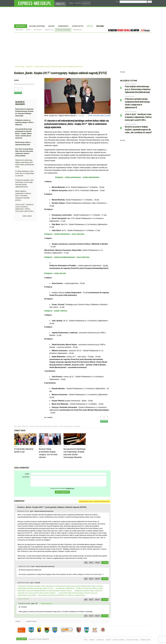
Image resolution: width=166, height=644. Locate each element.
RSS (86, 640)
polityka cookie (145, 640)
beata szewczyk (48, 426)
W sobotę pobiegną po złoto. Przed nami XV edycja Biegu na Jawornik (25, 173)
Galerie (51, 26)
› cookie (117, 2)
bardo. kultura (59, 426)
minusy (97, 563)
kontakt (108, 640)
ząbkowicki (86, 3)
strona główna (20, 67)
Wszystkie (19, 30)
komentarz (26, 477)
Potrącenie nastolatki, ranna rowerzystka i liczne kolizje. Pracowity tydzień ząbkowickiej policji (24, 183)
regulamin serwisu (132, 640)
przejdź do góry (31, 621)
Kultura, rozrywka (37, 26)
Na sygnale (38, 30)
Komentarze (63, 26)
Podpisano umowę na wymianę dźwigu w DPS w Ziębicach (24, 122)
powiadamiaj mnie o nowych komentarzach (94, 501)
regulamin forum (70, 488)
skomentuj (105, 563)
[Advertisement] (83, 49)
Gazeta (90, 26)
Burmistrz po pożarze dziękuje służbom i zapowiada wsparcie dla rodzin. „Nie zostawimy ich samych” (138, 130)
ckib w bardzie (68, 426)
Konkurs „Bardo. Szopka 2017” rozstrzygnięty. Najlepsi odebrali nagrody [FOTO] (59, 67)
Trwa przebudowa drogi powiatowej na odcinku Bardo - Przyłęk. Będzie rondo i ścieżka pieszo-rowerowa (24, 133)
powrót (18, 621)
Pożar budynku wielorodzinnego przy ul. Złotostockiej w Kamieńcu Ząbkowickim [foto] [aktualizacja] (138, 89)
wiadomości (29, 67)
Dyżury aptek (78, 26)
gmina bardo (39, 426)
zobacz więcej (27, 216)
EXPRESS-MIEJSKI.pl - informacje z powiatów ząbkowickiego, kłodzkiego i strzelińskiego (34, 3)
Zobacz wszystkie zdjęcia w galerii (99, 116)
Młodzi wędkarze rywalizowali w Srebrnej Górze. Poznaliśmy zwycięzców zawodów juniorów (23, 196)
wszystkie (78, 3)
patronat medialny (119, 640)
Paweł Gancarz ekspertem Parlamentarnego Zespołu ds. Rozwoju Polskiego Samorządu (24, 112)
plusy (91, 563)
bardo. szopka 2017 (23, 426)
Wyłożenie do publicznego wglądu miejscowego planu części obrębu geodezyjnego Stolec (25, 163)
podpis (27, 474)
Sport (28, 30)
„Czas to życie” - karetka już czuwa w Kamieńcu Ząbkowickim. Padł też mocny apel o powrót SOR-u (25, 208)
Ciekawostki (77, 30)
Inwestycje (49, 30)
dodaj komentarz (62, 492)
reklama (92, 640)
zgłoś (86, 563)
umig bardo (77, 426)
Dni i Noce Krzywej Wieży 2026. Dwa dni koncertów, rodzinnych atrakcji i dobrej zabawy (24, 152)
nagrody (32, 426)
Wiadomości (21, 26)
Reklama (100, 26)
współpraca (100, 640)
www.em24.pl (61, 3)
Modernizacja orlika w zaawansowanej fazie (23, 143)
